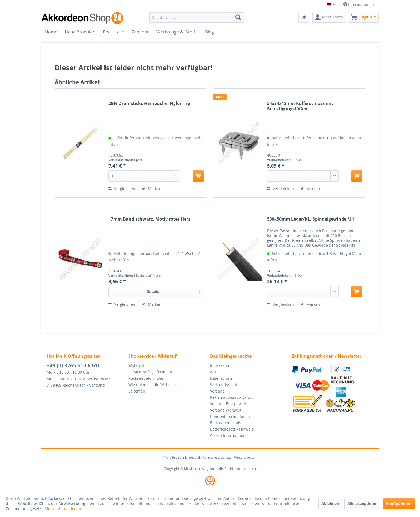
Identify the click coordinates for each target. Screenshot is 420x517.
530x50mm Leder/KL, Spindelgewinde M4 (310, 219)
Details (173, 291)
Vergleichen (122, 189)
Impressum (220, 365)
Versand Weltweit (226, 410)
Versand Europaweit (228, 404)
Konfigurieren (399, 503)
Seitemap (137, 391)
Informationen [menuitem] (359, 4)
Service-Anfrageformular (150, 372)
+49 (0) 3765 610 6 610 (74, 365)
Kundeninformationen (230, 416)
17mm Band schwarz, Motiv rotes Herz (149, 219)
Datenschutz (221, 378)
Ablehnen (330, 503)
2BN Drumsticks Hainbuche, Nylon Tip (149, 103)
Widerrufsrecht (224, 385)
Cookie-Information (227, 435)
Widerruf (136, 365)
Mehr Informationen (63, 509)
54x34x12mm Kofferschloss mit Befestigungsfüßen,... (300, 106)
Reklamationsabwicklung (232, 397)
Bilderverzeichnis (226, 423)
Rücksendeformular (146, 378)
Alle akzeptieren (362, 503)
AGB (214, 372)
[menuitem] (197, 17)
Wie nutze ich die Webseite (153, 385)
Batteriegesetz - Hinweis (232, 429)
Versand (217, 391)
